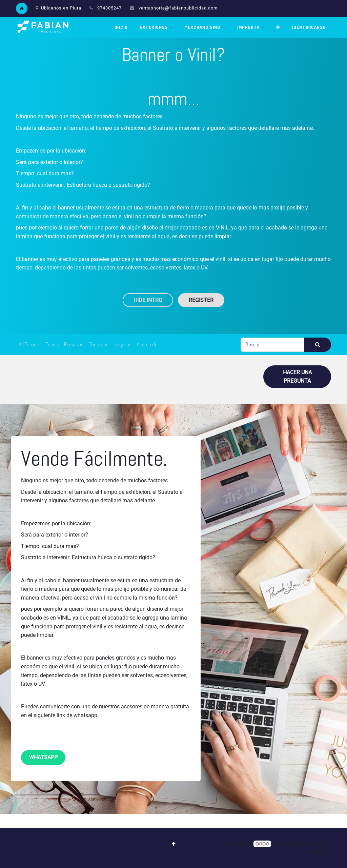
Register (201, 300)
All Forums (29, 344)
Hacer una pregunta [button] (297, 377)
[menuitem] (121, 27)
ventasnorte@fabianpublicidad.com (178, 8)
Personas (74, 344)
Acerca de (147, 344)
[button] (278, 27)
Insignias (122, 344)
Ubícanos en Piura (58, 8)
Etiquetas (98, 344)
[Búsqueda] (318, 345)
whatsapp (43, 757)
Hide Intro (148, 300)
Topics (52, 344)
